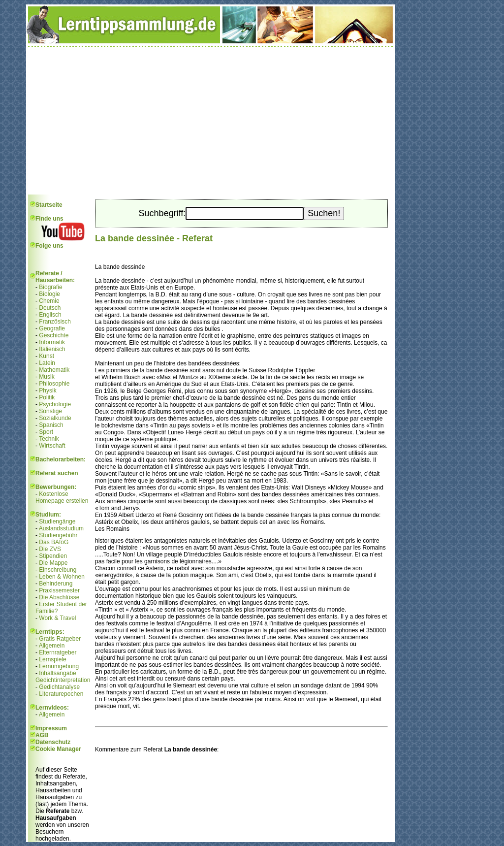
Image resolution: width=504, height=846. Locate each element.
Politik (47, 397)
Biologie (49, 294)
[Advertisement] (211, 121)
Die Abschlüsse (59, 597)
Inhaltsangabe (57, 673)
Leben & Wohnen (62, 577)
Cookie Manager (58, 749)
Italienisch (52, 349)
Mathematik (54, 370)
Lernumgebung (59, 666)
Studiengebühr (58, 535)
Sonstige (50, 411)
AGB (42, 735)
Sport (46, 432)
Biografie (50, 287)
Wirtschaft (52, 446)
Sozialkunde (55, 418)
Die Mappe (53, 563)
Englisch (50, 315)
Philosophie (54, 384)
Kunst (47, 356)
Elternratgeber (58, 652)
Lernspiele (52, 659)
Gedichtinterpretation (63, 680)
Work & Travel (57, 618)
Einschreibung (58, 570)
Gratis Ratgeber (60, 639)
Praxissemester (59, 590)
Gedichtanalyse (59, 687)
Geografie (52, 328)
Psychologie (55, 404)
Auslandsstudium (61, 528)
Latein (47, 363)
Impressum (51, 728)
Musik (47, 377)
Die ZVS (50, 549)
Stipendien (53, 556)
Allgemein (52, 646)
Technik (49, 439)
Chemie (49, 301)
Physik (47, 390)
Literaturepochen (61, 694)
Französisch (55, 322)
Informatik (52, 342)
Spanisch (51, 425)
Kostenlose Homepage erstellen (62, 497)
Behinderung (56, 584)
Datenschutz (53, 742)
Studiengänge (57, 521)
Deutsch (50, 308)
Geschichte (54, 335)
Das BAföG (54, 542)
